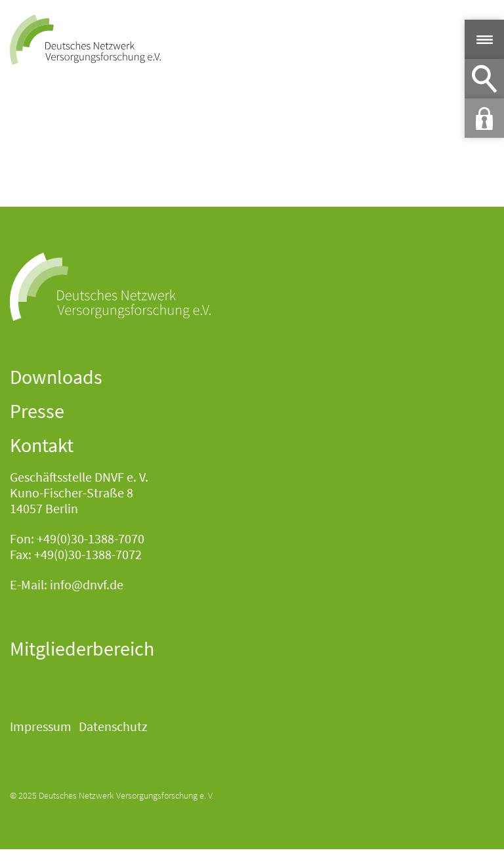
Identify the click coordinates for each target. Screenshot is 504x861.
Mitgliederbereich (82, 648)
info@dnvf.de (87, 584)
